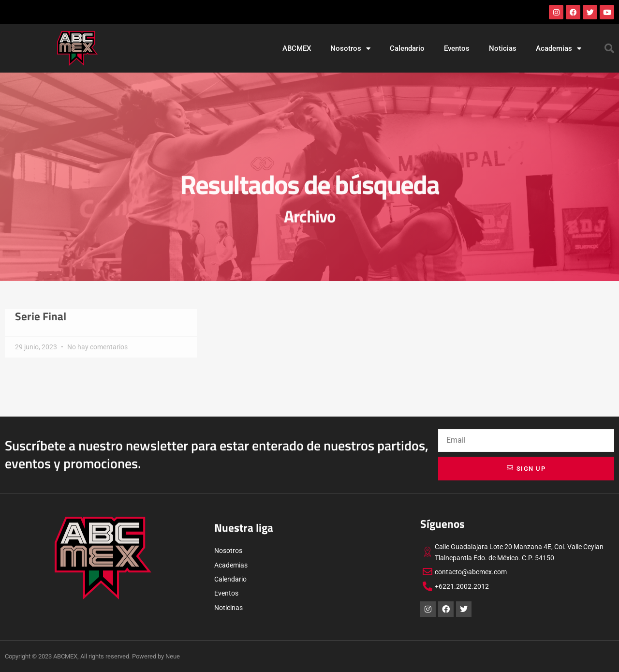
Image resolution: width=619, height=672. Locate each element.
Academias (559, 49)
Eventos (457, 48)
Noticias (503, 48)
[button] (609, 48)
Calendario (407, 48)
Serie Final (41, 316)
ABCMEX (297, 48)
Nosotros (350, 49)
